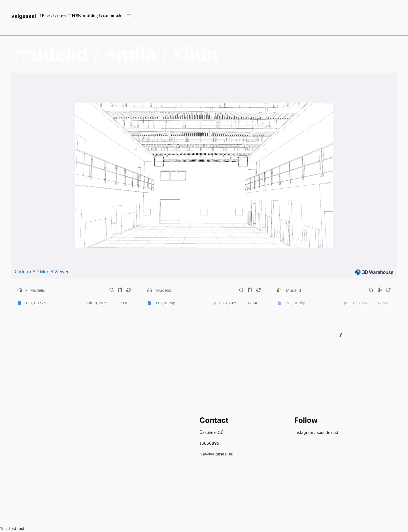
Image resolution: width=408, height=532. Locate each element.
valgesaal (24, 16)
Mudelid (38, 290)
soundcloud (328, 432)
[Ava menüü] (129, 16)
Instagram (304, 432)
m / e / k (117, 54)
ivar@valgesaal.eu (216, 454)
